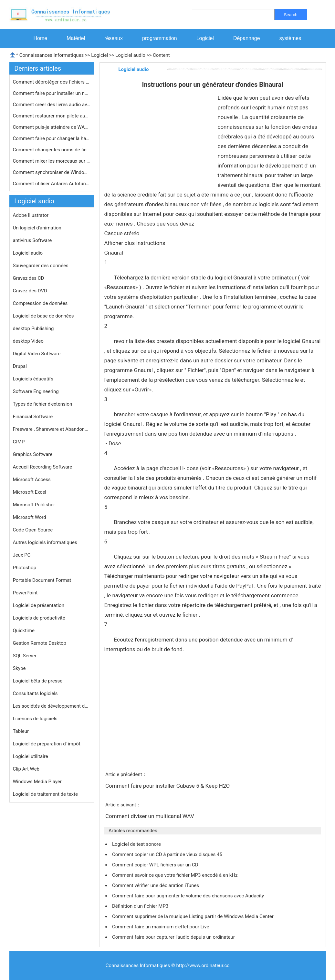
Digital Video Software (37, 354)
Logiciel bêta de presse (38, 681)
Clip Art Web (26, 769)
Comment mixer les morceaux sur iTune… (52, 161)
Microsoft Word (30, 517)
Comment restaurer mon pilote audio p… (52, 116)
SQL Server (25, 656)
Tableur (21, 731)
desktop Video (28, 341)
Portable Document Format (42, 580)
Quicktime (24, 631)
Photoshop (25, 568)
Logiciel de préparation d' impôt (47, 744)
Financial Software (33, 417)
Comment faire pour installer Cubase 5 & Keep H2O (168, 786)
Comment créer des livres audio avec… (52, 105)
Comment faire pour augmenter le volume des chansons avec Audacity (189, 896)
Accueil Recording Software (43, 467)
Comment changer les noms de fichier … (52, 150)
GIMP (19, 442)
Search (290, 15)
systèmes (290, 38)
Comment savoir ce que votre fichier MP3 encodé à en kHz (175, 875)
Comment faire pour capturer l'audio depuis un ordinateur (174, 937)
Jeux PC (22, 555)
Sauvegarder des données (41, 266)
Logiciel (205, 38)
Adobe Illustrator (31, 215)
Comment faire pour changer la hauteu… (52, 138)
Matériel (76, 38)
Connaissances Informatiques (52, 55)
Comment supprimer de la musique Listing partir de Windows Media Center (194, 916)
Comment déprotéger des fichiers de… (52, 82)
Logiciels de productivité (39, 618)
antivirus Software (32, 240)
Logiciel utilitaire (31, 756)
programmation (160, 38)
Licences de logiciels (35, 719)
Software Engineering (36, 391)
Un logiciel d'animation (37, 228)
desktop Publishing (33, 328)
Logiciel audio (130, 55)
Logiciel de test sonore (137, 844)
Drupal (20, 366)
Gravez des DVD (30, 291)
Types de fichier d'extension (43, 404)
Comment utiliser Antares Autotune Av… (52, 184)
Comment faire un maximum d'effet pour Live (161, 927)
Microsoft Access (32, 480)
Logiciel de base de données (43, 316)
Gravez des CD (29, 278)
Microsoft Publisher (34, 505)
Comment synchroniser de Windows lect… (52, 172)
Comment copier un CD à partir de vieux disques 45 (168, 854)
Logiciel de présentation (39, 605)
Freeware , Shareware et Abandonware (52, 429)
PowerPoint (25, 593)
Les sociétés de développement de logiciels (52, 706)
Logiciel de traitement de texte (45, 794)
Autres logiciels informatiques (45, 542)
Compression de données (40, 303)
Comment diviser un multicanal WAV (150, 816)
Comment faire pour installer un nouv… (52, 93)
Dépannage (247, 38)
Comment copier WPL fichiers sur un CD (156, 865)
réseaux (114, 38)
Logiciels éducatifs (33, 379)
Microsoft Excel (30, 492)
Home (41, 38)
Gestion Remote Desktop (40, 643)
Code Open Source (33, 530)
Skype (19, 668)
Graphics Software (33, 454)
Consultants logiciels (35, 693)
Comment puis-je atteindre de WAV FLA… (52, 127)
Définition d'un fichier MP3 (141, 906)
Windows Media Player (37, 782)
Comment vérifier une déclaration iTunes (156, 885)
